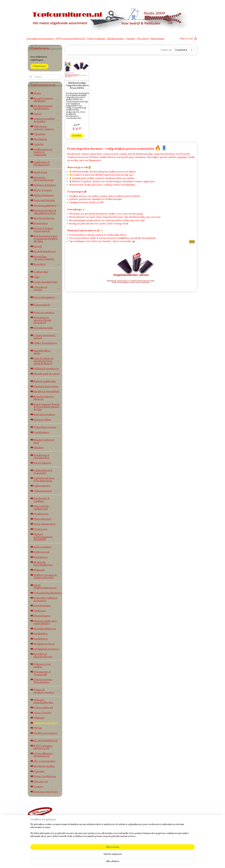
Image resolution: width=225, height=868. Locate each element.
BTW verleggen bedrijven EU (70, 39)
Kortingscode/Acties (46, 792)
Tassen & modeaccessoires (47, 691)
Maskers (39, 447)
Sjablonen (40, 611)
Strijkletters (41, 639)
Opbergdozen (42, 486)
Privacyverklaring (96, 39)
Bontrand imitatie (44, 200)
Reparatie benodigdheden (47, 563)
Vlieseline (40, 134)
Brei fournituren (44, 218)
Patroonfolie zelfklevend (41, 507)
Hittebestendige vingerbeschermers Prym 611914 (77, 86)
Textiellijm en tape (47, 427)
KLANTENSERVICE (46, 741)
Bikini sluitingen (44, 195)
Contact (38, 786)
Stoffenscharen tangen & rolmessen (47, 152)
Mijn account (189, 39)
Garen (47, 114)
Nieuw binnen (158, 39)
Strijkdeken (41, 634)
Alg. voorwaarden (44, 761)
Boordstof (47, 264)
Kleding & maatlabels (46, 391)
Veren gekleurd (43, 708)
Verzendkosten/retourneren (40, 39)
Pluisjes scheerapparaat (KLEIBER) (43, 537)
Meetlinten (40, 139)
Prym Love (40, 529)
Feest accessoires (44, 312)
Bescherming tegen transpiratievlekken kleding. (46, 239)
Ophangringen (43, 491)
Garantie (131, 39)
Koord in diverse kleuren (44, 398)
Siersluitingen (42, 606)
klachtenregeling (116, 39)
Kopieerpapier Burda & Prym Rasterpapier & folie (47, 407)
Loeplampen (41, 432)
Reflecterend (41, 552)
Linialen (39, 144)
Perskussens (41, 514)
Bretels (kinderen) (45, 251)
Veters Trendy (42, 713)
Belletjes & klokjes (45, 185)
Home (37, 93)
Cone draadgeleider (46, 282)
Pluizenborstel (42, 519)
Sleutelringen (42, 616)
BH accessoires (43, 190)
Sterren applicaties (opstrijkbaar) (45, 622)
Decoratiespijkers (44, 297)
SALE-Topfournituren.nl (45, 586)
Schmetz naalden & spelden (47, 120)
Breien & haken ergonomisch (43, 230)
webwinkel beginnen (122, 862)
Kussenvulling (42, 420)
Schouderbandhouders (48, 593)
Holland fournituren (46, 369)
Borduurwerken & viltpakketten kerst (45, 212)
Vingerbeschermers (46, 723)
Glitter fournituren (45, 343)
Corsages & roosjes (47, 288)
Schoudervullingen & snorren (46, 599)
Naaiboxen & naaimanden (41, 456)
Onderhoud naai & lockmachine (47, 479)
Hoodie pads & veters (46, 374)
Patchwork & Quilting (42, 500)
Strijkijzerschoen (44, 644)
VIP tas (38, 728)
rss (109, 862)
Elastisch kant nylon (46, 386)
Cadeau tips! (41, 272)
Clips (37, 277)
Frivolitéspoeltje (43, 328)
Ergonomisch (42, 305)
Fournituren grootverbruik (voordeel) (42, 320)
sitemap (103, 862)
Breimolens (41, 223)
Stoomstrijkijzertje (45, 629)
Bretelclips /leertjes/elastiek (44, 258)
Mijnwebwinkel (151, 862)
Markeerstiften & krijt (44, 441)
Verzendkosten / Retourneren (44, 755)
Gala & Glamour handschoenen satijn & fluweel (47, 361)
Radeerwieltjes (43, 547)
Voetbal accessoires (45, 733)
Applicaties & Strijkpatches (47, 163)
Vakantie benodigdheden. (44, 701)
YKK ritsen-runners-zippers (47, 128)
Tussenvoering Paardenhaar (43, 681)
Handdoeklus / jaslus (47, 352)
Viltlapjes (39, 718)
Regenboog (40, 557)
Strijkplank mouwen (46, 649)
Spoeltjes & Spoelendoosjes (43, 655)
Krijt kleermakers (44, 414)
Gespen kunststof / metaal (45, 337)
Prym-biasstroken (45, 524)
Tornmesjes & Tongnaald (42, 673)
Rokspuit (39, 570)
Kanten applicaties (45, 381)
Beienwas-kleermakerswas (44, 179)
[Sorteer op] (184, 50)
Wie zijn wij (143, 39)
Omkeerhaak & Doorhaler (43, 472)
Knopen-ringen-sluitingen (47, 100)
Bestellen (77, 136)
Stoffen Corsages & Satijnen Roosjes (45, 576)
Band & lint (47, 172)
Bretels (38, 246)
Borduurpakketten (47, 205)
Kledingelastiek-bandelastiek (47, 107)
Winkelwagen (39, 66)
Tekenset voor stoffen (42, 665)
